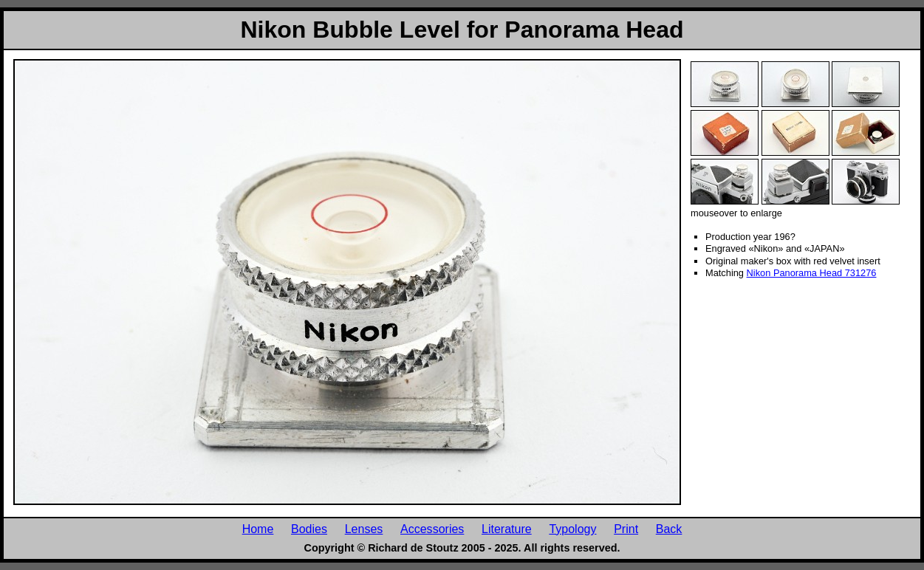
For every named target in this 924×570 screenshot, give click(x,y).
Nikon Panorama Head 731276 (812, 273)
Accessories (432, 529)
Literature (507, 529)
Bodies (309, 529)
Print (626, 529)
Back (669, 529)
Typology (572, 529)
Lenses (364, 529)
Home (258, 529)
